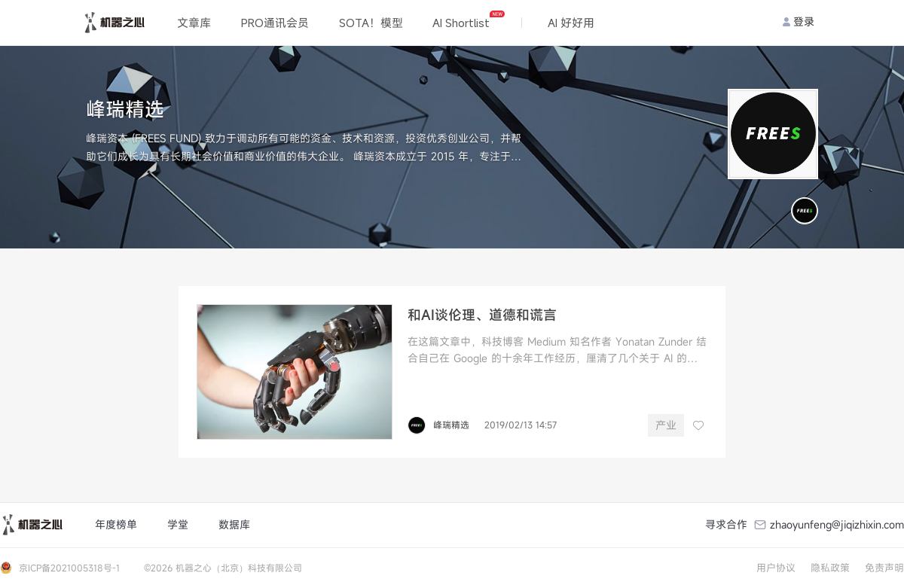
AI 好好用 (571, 23)
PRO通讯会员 (275, 23)
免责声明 (884, 568)
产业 (666, 425)
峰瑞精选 (451, 425)
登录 (799, 21)
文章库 (194, 23)
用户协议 (776, 568)
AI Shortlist (468, 20)
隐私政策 (830, 568)
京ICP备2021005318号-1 (69, 568)
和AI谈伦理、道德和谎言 (482, 315)
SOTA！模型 (371, 23)
